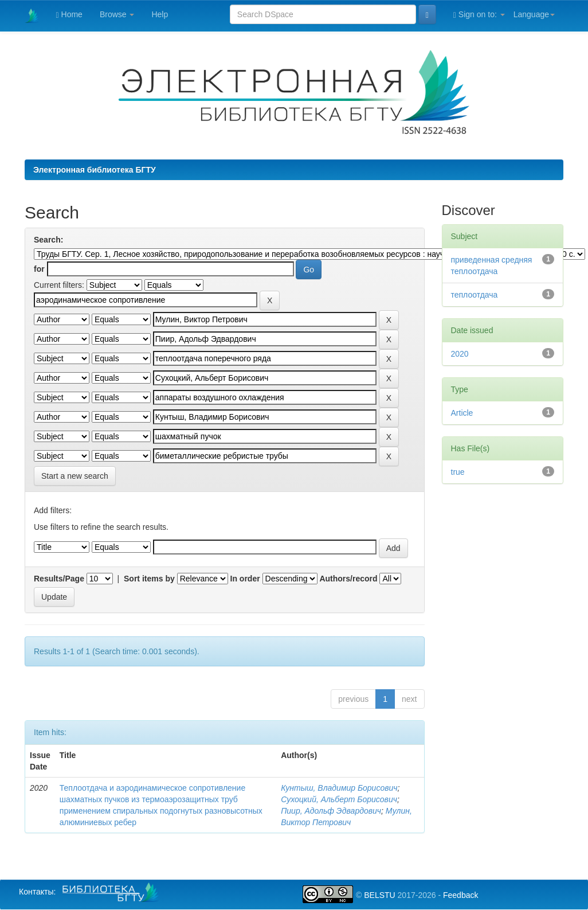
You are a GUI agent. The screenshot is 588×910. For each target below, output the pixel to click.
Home (69, 15)
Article (462, 413)
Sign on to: (479, 15)
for (39, 269)
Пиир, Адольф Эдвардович (331, 811)
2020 (460, 354)
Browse (117, 14)
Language (534, 14)
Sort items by (149, 579)
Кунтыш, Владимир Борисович (339, 788)
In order (245, 579)
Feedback (460, 895)
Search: (48, 240)
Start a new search (75, 476)
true (458, 472)
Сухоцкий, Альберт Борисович (339, 799)
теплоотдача (475, 295)
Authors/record (348, 579)
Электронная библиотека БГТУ (95, 170)
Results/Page (59, 579)
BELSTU (379, 895)
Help (160, 14)
